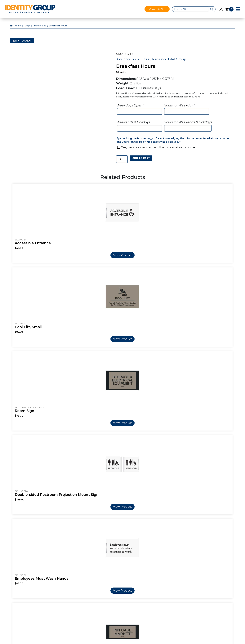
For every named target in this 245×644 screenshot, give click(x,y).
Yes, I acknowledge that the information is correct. (160, 152)
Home (18, 30)
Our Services (159, 563)
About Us (54, 563)
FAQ (116, 563)
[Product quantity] (122, 164)
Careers (52, 568)
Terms (191, 577)
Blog (116, 568)
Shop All (86, 595)
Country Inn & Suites (133, 64)
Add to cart (141, 163)
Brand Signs (40, 30)
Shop (27, 30)
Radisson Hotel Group (169, 64)
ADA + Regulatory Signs (158, 586)
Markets (53, 577)
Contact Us (195, 563)
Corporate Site (157, 9)
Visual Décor (159, 595)
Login (230, 568)
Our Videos (55, 572)
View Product (122, 230)
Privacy (192, 582)
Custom (85, 591)
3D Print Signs (160, 568)
